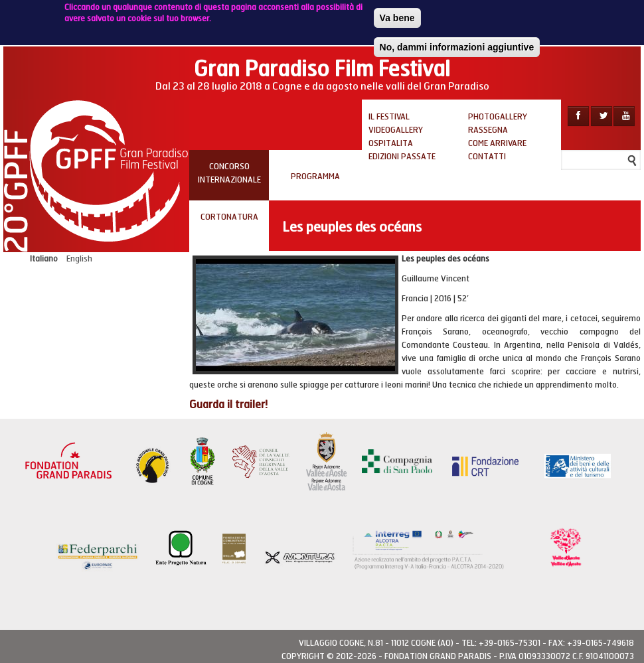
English (79, 259)
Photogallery (498, 117)
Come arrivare (497, 143)
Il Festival (389, 117)
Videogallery (396, 130)
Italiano (44, 259)
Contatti (487, 157)
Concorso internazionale (229, 173)
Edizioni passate (402, 157)
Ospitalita (391, 143)
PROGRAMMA (315, 177)
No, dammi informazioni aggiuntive (457, 44)
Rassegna (488, 130)
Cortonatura (229, 217)
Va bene (397, 15)
